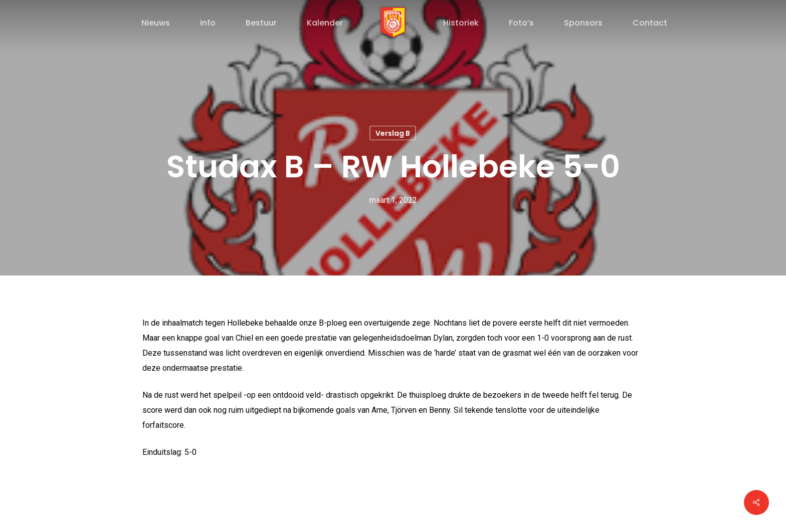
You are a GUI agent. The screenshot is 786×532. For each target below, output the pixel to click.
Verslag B (393, 133)
